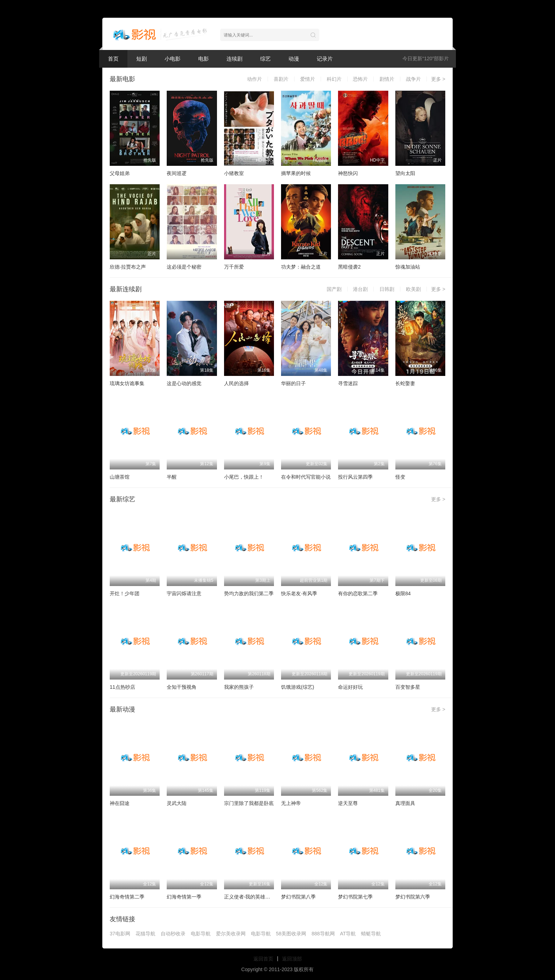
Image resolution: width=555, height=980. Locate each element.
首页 (113, 59)
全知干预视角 (182, 687)
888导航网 (323, 934)
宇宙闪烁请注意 (184, 593)
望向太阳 (405, 173)
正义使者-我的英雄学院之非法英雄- (263, 897)
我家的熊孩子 (239, 687)
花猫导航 (145, 934)
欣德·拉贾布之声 (128, 267)
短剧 (142, 59)
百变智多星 (408, 687)
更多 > (438, 79)
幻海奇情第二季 (127, 897)
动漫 (294, 59)
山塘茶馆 (120, 477)
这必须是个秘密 (184, 267)
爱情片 (308, 79)
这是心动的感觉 (184, 383)
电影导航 (201, 934)
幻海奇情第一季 (184, 897)
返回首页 (263, 959)
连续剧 (234, 59)
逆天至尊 (348, 803)
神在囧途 (120, 803)
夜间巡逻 (177, 173)
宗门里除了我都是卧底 (249, 803)
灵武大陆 (177, 803)
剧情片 (387, 79)
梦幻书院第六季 (413, 897)
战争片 (413, 79)
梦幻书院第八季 (298, 897)
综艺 (265, 59)
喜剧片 (281, 79)
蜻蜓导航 (371, 934)
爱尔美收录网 (231, 934)
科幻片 (334, 79)
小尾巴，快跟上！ (244, 477)
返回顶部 (292, 959)
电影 (204, 59)
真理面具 (405, 803)
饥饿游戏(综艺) (297, 687)
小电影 (173, 59)
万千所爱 (234, 267)
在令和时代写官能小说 (306, 477)
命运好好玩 (350, 687)
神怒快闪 (348, 173)
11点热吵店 (122, 687)
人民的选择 (236, 383)
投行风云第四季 (355, 477)
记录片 (325, 59)
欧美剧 (413, 289)
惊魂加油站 (408, 267)
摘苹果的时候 (296, 173)
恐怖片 (360, 79)
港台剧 (360, 289)
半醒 (172, 477)
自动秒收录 (173, 934)
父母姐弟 (120, 173)
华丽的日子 (293, 383)
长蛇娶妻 (405, 383)
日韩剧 (387, 289)
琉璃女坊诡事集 (127, 383)
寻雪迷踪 (348, 383)
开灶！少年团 (125, 593)
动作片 (254, 79)
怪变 (400, 477)
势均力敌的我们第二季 (249, 593)
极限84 (403, 593)
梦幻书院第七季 (355, 897)
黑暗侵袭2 (349, 267)
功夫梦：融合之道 (301, 267)
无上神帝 (291, 803)
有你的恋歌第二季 (358, 593)
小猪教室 (234, 173)
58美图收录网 (291, 934)
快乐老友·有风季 (299, 593)
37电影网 (120, 934)
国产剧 (334, 289)
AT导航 (348, 934)
